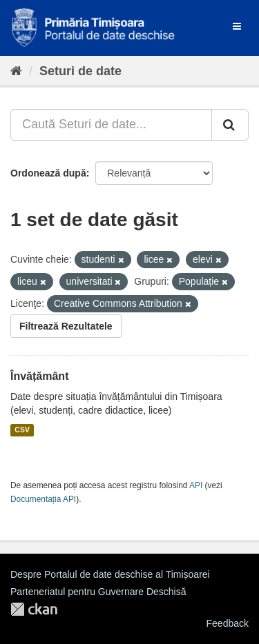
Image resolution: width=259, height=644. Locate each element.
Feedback (228, 623)
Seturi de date (80, 71)
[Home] (16, 71)
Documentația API (43, 499)
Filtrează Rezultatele (66, 326)
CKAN (34, 609)
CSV (22, 430)
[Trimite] (230, 125)
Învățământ (39, 376)
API (196, 485)
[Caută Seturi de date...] (111, 125)
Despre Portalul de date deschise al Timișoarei (110, 574)
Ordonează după (48, 173)
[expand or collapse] (237, 26)
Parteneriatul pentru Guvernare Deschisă (98, 592)
